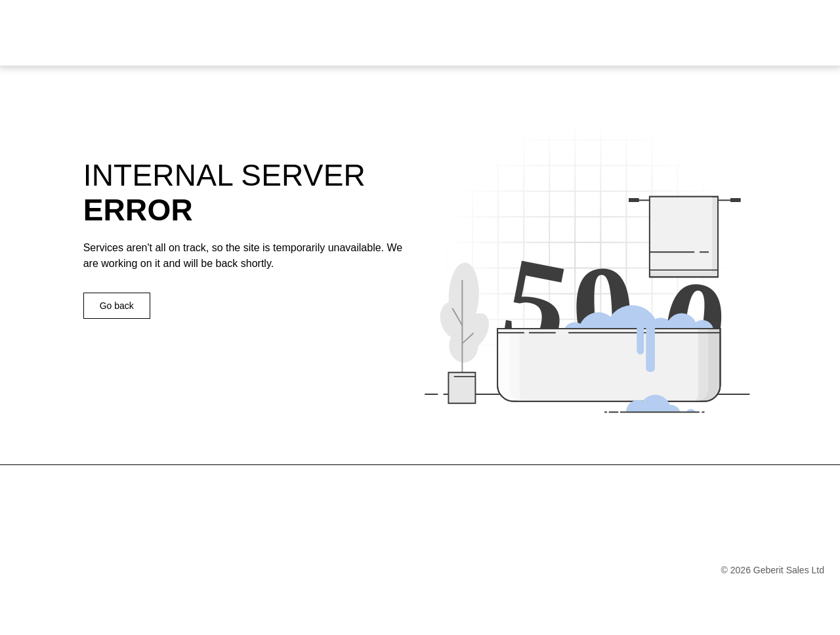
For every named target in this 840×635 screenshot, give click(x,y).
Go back (117, 306)
